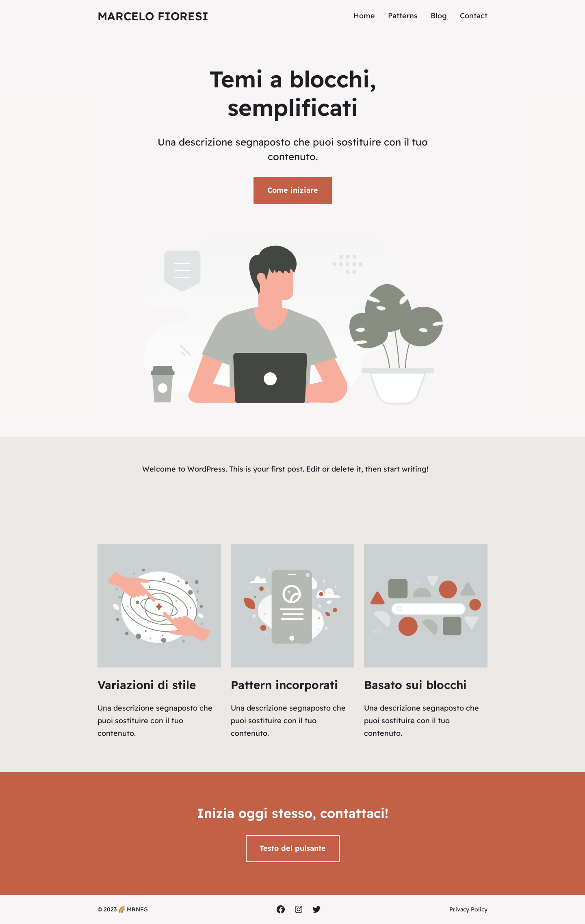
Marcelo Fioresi (153, 16)
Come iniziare (293, 190)
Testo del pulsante (293, 848)
